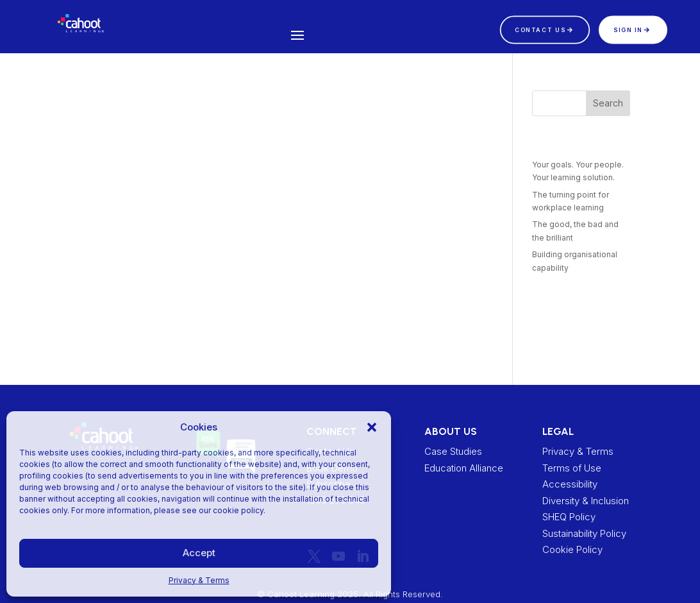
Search (608, 103)
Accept (199, 553)
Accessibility (570, 484)
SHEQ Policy (569, 517)
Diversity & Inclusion (586, 501)
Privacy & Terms (199, 580)
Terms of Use (572, 468)
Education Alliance (464, 468)
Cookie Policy (572, 549)
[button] (372, 427)
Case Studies (453, 451)
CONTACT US (540, 29)
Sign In (629, 29)
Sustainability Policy (584, 533)
